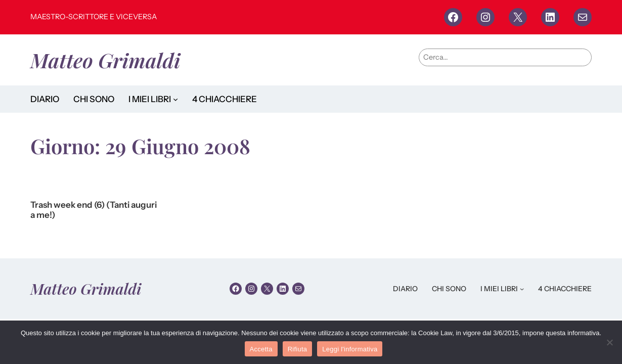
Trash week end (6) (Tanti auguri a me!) (94, 210)
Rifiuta (298, 349)
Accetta (261, 349)
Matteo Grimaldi (105, 60)
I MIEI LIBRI (150, 99)
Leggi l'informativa (350, 349)
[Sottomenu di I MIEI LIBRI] (175, 99)
